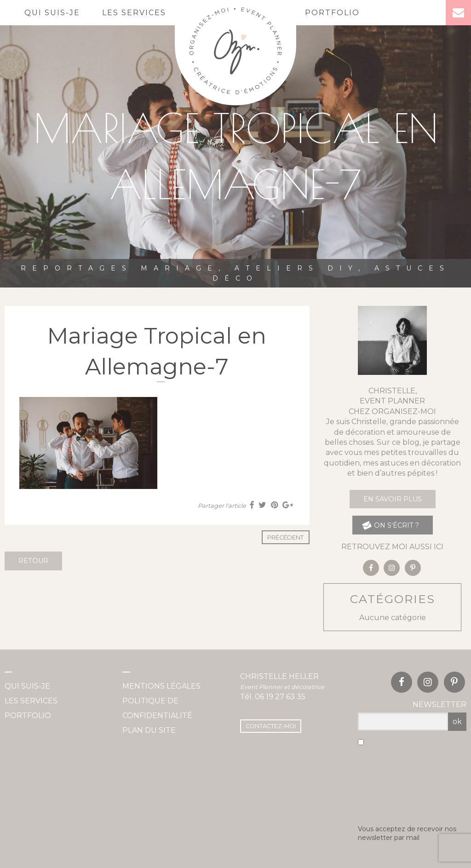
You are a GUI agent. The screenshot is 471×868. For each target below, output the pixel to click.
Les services (134, 13)
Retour (33, 561)
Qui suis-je (52, 13)
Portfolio (332, 13)
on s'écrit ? (390, 525)
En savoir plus (393, 499)
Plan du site (149, 730)
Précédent (285, 537)
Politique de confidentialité (157, 708)
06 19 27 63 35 (280, 697)
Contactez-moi (271, 726)
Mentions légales (161, 686)
